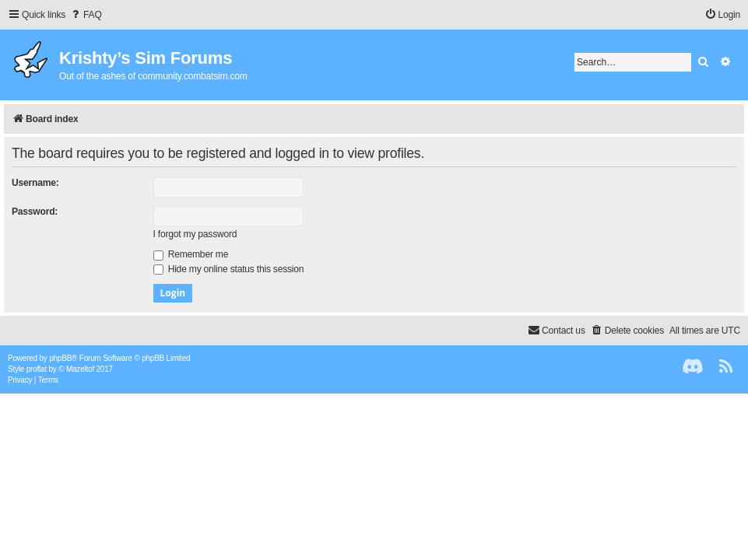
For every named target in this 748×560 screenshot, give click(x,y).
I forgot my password (195, 234)
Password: (35, 212)
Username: (35, 183)
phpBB (60, 358)
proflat (37, 369)
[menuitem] (86, 15)
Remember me (191, 254)
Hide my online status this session (229, 269)
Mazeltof (80, 369)
